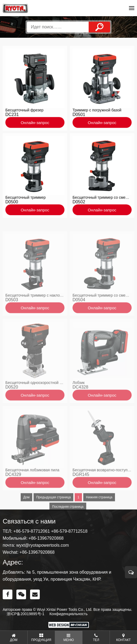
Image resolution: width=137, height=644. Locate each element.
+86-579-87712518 (69, 531)
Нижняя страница (99, 509)
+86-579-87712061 (32, 531)
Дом (26, 509)
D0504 (79, 311)
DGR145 (81, 486)
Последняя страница (68, 518)
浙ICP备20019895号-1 (26, 614)
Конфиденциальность (68, 614)
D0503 (12, 311)
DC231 (12, 116)
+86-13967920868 (46, 538)
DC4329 (13, 486)
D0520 (12, 399)
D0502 (79, 203)
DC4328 (80, 399)
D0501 (79, 116)
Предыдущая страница (53, 509)
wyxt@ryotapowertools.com (42, 545)
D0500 (12, 203)
